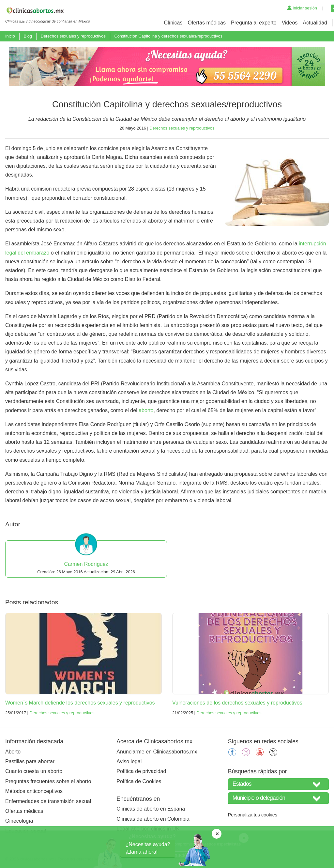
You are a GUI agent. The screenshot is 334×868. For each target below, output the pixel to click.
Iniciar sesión (302, 8)
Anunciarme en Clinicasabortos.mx (157, 752)
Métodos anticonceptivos (34, 791)
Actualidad (315, 23)
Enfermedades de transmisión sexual (48, 801)
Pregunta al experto (254, 23)
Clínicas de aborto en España (151, 809)
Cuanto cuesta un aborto (34, 771)
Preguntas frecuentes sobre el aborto (48, 781)
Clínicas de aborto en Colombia (153, 819)
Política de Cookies (139, 781)
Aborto (13, 752)
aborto (146, 410)
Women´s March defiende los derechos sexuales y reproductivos (80, 703)
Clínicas (173, 23)
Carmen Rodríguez (86, 564)
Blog (28, 36)
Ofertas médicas (207, 23)
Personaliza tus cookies (253, 815)
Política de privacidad (141, 771)
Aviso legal (129, 761)
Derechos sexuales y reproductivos (73, 36)
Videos (290, 23)
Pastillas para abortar (30, 761)
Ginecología (19, 821)
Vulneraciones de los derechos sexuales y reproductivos (237, 703)
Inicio (10, 36)
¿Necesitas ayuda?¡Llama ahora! (148, 848)
